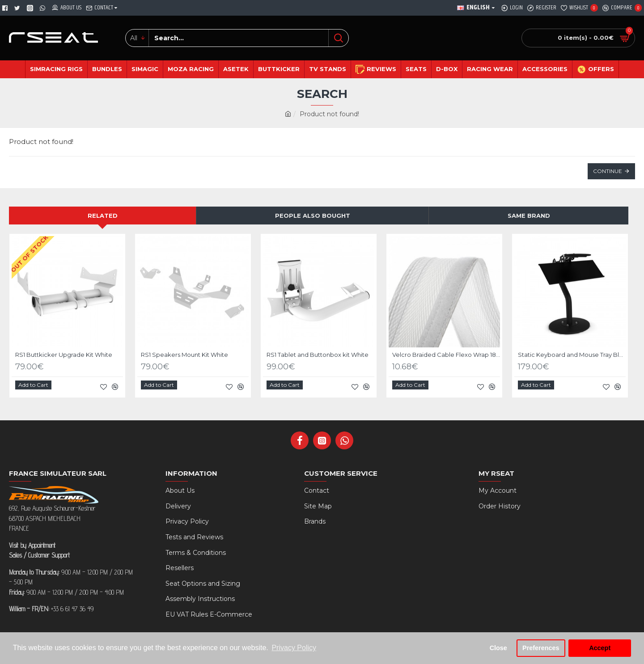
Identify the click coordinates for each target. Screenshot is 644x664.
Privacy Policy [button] (294, 648)
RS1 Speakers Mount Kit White (184, 355)
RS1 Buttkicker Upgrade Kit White (64, 355)
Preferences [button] (541, 648)
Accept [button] (600, 648)
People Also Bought (313, 216)
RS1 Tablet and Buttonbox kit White (318, 355)
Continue (608, 171)
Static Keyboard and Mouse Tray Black (572, 355)
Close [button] (498, 648)
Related (103, 216)
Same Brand (529, 216)
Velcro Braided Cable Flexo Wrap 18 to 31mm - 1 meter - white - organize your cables (446, 355)
